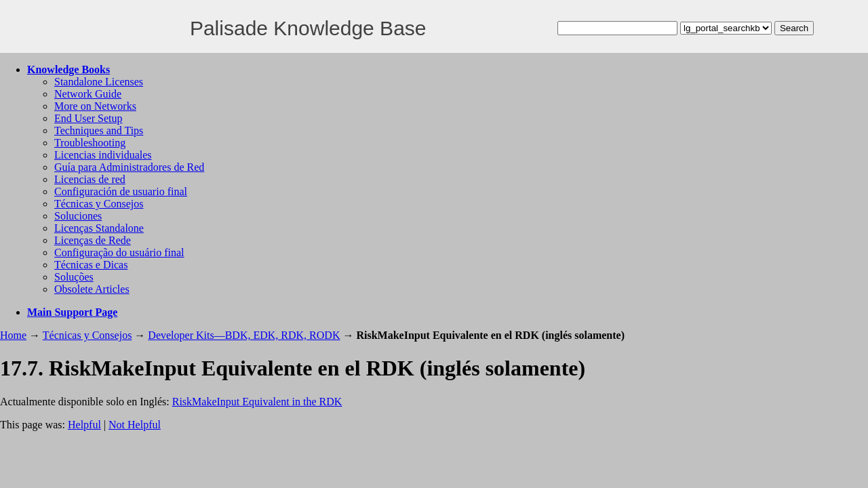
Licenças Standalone (99, 228)
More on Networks (95, 106)
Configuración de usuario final (121, 191)
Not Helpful (135, 425)
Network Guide (88, 94)
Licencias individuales (103, 155)
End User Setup (88, 118)
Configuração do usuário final (119, 252)
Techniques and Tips (99, 130)
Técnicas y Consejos (99, 204)
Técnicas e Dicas (91, 265)
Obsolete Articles (92, 289)
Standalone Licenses (99, 82)
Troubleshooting (90, 143)
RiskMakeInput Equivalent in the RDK (257, 402)
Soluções (74, 277)
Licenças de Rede (93, 240)
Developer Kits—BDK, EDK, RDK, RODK (244, 335)
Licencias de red (90, 179)
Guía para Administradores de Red (129, 167)
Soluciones (78, 216)
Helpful (84, 425)
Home (13, 335)
